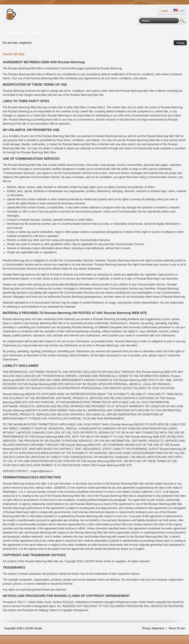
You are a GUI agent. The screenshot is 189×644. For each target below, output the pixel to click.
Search (183, 21)
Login (164, 11)
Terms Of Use (177, 628)
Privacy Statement (153, 628)
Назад (180, 43)
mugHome (25, 43)
